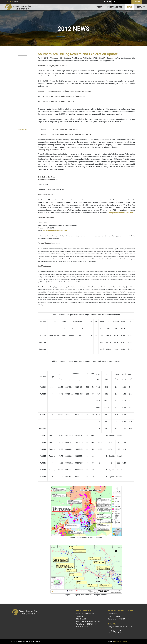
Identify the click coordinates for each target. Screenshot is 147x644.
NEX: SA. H (9, 2)
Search (112, 0)
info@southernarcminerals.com (121, 213)
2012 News (22, 129)
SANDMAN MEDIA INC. (121, 642)
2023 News (22, 52)
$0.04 (16, 2)
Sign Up (137, 2)
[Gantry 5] (19, 7)
